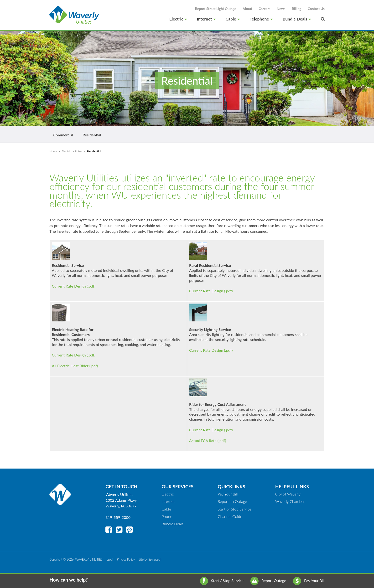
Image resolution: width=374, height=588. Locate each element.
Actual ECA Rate (203, 441)
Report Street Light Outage (216, 9)
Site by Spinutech (150, 559)
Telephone (261, 19)
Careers (264, 9)
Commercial (63, 135)
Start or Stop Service (235, 509)
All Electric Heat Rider (70, 366)
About (247, 9)
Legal (110, 559)
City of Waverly (288, 494)
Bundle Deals (297, 19)
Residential (92, 135)
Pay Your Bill (309, 580)
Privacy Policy (126, 559)
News (281, 9)
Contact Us (316, 9)
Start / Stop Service (222, 580)
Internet (206, 19)
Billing (296, 9)
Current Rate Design (69, 286)
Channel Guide (230, 516)
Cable (233, 19)
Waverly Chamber (290, 501)
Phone (167, 516)
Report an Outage (232, 501)
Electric (178, 19)
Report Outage (268, 580)
